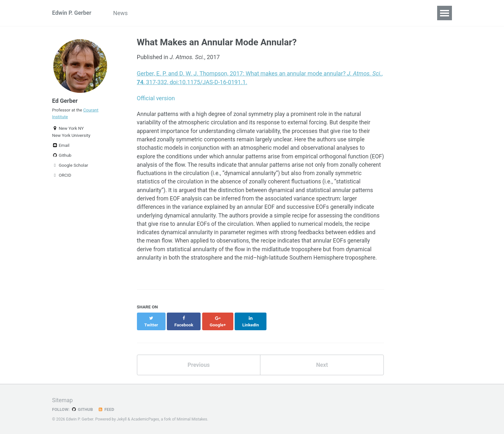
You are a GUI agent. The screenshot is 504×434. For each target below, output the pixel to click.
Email (61, 147)
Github (62, 157)
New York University (71, 137)
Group (149, 13)
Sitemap (63, 400)
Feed (107, 409)
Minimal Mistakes (193, 419)
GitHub (83, 409)
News (123, 13)
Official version (156, 98)
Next (322, 372)
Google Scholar (70, 167)
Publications (220, 13)
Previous (198, 372)
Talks (255, 13)
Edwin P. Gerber (72, 13)
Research (181, 13)
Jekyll (122, 419)
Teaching (285, 13)
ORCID (62, 177)
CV (312, 13)
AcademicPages (146, 419)
